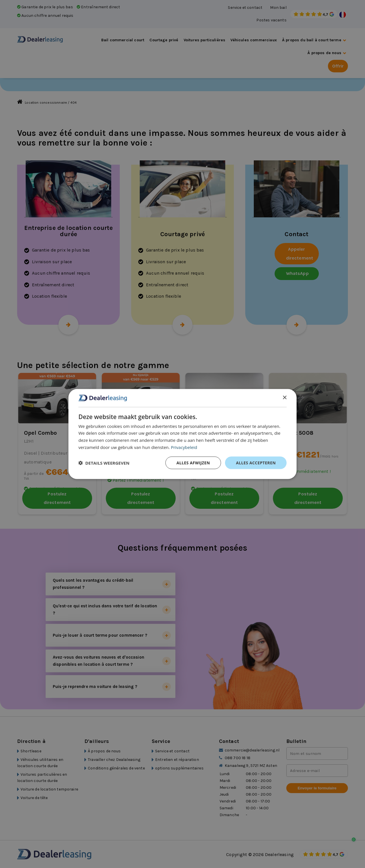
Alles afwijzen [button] (193, 462)
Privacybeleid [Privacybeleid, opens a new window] (184, 447)
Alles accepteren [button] (256, 462)
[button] (104, 463)
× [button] (284, 398)
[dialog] (182, 434)
